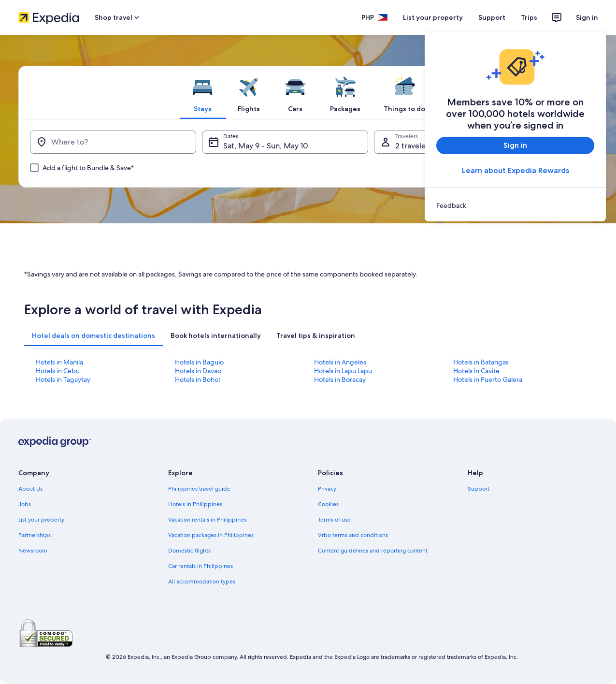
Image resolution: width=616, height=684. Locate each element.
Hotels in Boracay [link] (340, 379)
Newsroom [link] (33, 551)
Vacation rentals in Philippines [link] (207, 520)
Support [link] (479, 489)
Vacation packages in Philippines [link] (211, 535)
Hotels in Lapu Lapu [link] (343, 371)
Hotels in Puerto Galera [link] (488, 379)
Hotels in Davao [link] (198, 371)
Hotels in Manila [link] (59, 362)
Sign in (587, 17)
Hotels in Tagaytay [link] (63, 379)
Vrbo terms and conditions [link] (353, 535)
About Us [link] (30, 489)
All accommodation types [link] (202, 582)
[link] (515, 205)
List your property (433, 17)
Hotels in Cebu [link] (58, 371)
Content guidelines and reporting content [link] (373, 551)
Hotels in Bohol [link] (197, 379)
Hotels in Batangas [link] (481, 362)
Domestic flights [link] (189, 551)
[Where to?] (113, 142)
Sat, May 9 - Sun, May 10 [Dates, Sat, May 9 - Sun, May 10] (266, 146)
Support (492, 17)
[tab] (202, 92)
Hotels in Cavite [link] (476, 371)
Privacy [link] (327, 489)
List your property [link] (41, 520)
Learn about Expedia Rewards (515, 170)
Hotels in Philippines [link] (195, 504)
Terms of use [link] (334, 520)
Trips (529, 17)
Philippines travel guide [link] (199, 489)
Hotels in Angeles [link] (340, 362)
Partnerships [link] (35, 535)
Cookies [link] (328, 504)
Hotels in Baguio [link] (199, 362)
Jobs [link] (25, 504)
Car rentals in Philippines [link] (201, 566)
